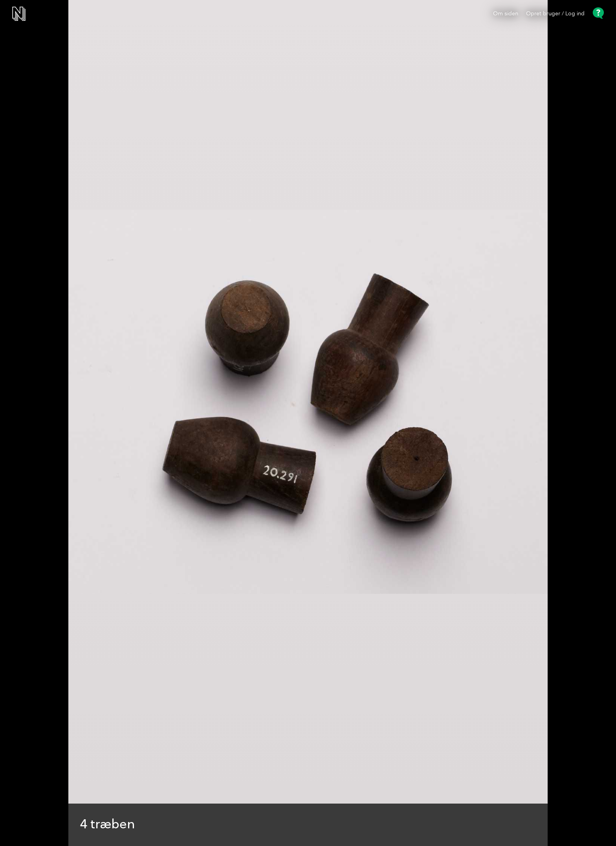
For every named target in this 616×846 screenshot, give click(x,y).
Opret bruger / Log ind (555, 14)
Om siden (506, 14)
